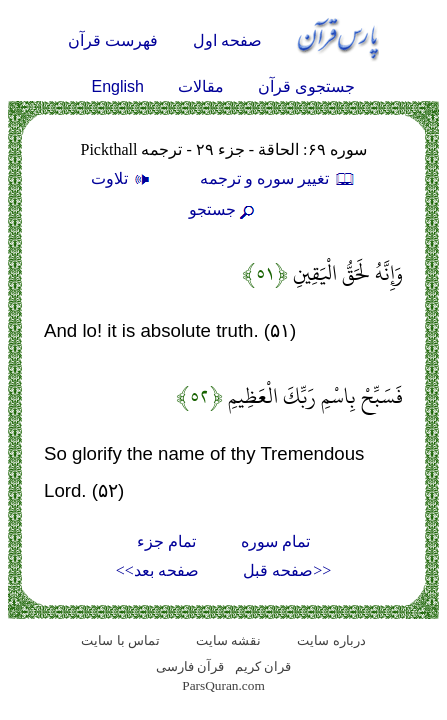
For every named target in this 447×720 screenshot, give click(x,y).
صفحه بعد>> (157, 570)
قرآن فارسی (190, 666)
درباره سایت (331, 640)
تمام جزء (166, 541)
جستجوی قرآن (306, 86)
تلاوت (123, 178)
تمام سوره (275, 541)
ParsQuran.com (223, 685)
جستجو (224, 209)
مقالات (201, 86)
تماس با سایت (120, 640)
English (118, 86)
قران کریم (263, 666)
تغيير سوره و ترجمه (278, 178)
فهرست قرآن (113, 40)
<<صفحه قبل (287, 570)
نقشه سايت (228, 640)
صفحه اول (227, 40)
